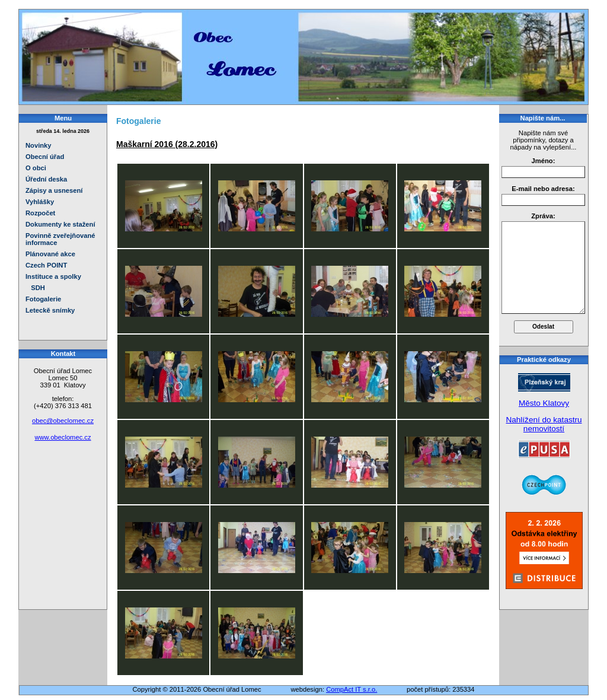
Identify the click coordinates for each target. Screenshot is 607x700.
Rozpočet (40, 213)
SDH (35, 288)
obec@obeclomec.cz (63, 421)
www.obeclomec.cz (63, 437)
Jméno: (544, 161)
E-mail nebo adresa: (543, 189)
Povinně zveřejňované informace (60, 239)
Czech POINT (46, 265)
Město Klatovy (544, 403)
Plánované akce (50, 254)
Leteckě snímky (50, 310)
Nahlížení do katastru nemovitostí (544, 424)
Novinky (39, 145)
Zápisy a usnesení (54, 190)
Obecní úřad (45, 157)
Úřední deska (46, 179)
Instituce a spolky (53, 276)
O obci (36, 168)
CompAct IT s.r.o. (352, 689)
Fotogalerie (43, 299)
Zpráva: (543, 216)
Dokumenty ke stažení (60, 224)
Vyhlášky (40, 202)
